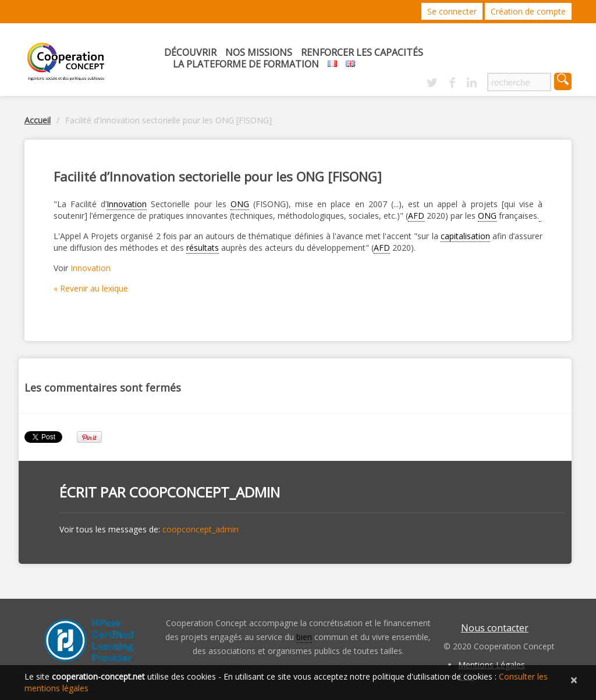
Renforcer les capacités (362, 52)
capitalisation (465, 236)
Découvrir (190, 52)
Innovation (127, 204)
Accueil (38, 120)
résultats (203, 248)
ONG (240, 204)
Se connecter (452, 11)
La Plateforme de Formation (246, 64)
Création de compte (528, 11)
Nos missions (259, 52)
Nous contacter (495, 628)
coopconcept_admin (205, 492)
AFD (416, 216)
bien (304, 637)
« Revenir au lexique (91, 288)
